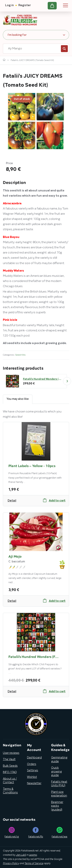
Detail (12, 501)
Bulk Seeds (10, 766)
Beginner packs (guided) (57, 806)
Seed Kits (20, 355)
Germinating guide (59, 760)
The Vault (9, 759)
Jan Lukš (21, 855)
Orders (32, 764)
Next (67, 381)
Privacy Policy (11, 864)
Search (64, 49)
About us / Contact (10, 781)
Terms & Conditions (10, 791)
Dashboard (34, 758)
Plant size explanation (59, 794)
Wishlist (32, 777)
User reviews (11, 753)
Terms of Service (34, 864)
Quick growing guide (56, 772)
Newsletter (34, 783)
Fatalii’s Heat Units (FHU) (59, 784)
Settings (33, 771)
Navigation (65, 5)
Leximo (33, 855)
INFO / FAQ (10, 772)
